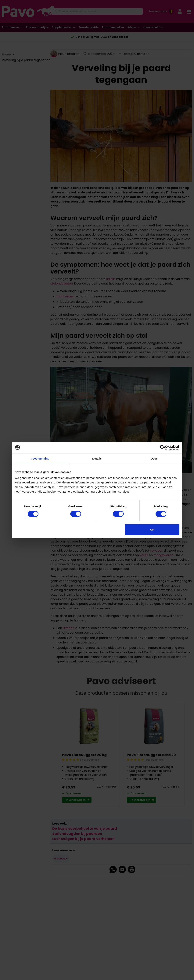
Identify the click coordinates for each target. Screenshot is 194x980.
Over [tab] (154, 458)
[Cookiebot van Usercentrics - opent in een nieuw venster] (163, 448)
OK (152, 529)
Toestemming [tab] (40, 458)
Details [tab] (97, 458)
